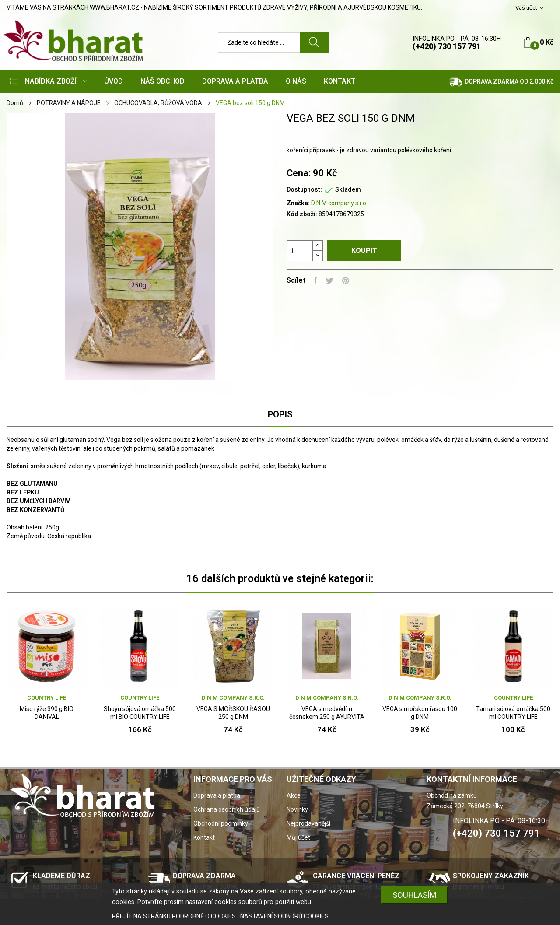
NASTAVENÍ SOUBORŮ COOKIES (284, 916)
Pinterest (346, 280)
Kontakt (204, 837)
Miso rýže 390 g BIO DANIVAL (47, 713)
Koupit (364, 251)
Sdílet (316, 280)
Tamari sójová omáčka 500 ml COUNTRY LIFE (513, 713)
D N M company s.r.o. (339, 203)
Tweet (330, 280)
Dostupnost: (304, 189)
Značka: (298, 203)
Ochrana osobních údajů (227, 809)
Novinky (297, 809)
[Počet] (300, 251)
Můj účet (298, 837)
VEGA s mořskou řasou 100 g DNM (420, 713)
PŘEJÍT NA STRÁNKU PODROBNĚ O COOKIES (175, 916)
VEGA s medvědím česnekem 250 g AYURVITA (327, 713)
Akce (294, 795)
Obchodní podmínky (221, 823)
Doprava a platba (217, 795)
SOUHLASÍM (415, 895)
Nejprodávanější (308, 823)
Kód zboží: (302, 214)
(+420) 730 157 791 (447, 46)
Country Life (47, 698)
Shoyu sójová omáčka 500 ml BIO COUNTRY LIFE (140, 713)
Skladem (348, 189)
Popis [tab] (280, 414)
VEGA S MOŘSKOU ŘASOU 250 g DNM (233, 713)
